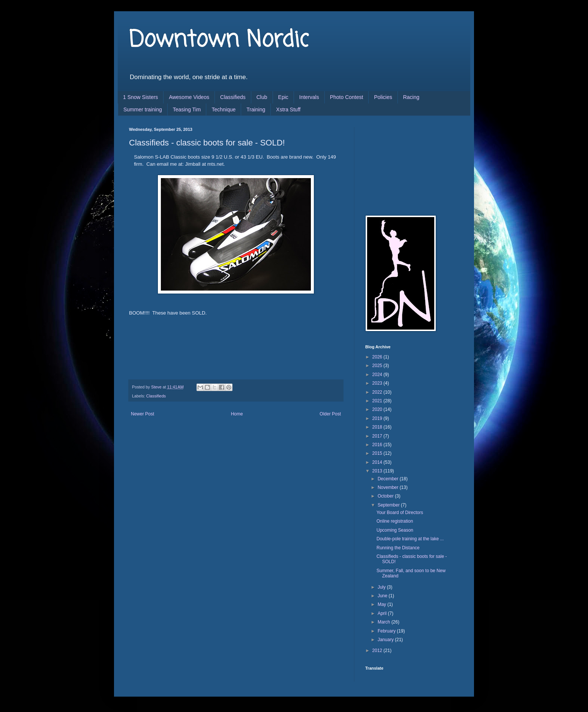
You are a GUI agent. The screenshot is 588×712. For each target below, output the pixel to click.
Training (256, 109)
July (382, 587)
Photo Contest (347, 97)
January (386, 640)
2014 (378, 462)
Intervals (309, 97)
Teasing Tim (187, 109)
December (389, 479)
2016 (378, 445)
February (387, 631)
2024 (378, 375)
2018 (378, 427)
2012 (378, 651)
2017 (378, 436)
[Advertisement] (403, 165)
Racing (411, 97)
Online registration (395, 521)
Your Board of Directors (400, 513)
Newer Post (142, 414)
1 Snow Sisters (140, 97)
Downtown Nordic (219, 40)
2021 (378, 401)
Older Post (330, 414)
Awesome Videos (189, 97)
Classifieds (233, 97)
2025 (378, 366)
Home (237, 414)
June (383, 596)
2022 (378, 392)
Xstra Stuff (288, 109)
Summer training (143, 109)
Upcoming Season (395, 530)
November (389, 487)
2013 (378, 471)
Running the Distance (398, 548)
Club (262, 97)
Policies (383, 97)
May (382, 604)
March (385, 622)
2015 (378, 453)
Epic (283, 97)
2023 (378, 383)
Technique (223, 109)
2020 (378, 409)
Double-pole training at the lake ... (410, 539)
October (386, 496)
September (389, 505)
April (383, 613)
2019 (378, 418)
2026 (378, 357)
